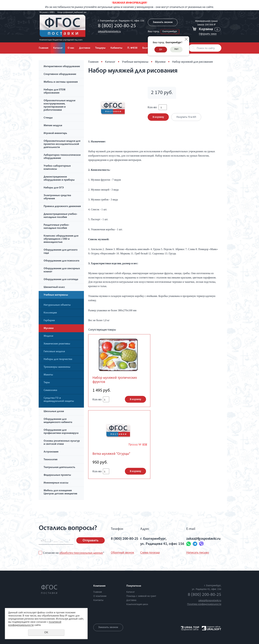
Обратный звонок (122, 553)
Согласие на (74, 553)
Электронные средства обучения (57, 197)
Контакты (98, 600)
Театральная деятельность (59, 467)
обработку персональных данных (81, 553)
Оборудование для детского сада (61, 252)
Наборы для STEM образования (55, 91)
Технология (50, 460)
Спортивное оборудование (60, 74)
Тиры (47, 383)
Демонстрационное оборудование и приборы (59, 179)
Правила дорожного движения (62, 207)
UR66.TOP (190, 627)
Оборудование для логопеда (61, 280)
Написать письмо (198, 553)
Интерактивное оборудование (62, 67)
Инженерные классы (56, 483)
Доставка (85, 48)
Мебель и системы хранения (61, 82)
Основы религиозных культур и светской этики (62, 443)
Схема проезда (150, 553)
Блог (145, 48)
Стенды (48, 118)
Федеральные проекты (57, 475)
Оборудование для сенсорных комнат (62, 270)
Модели (48, 336)
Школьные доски (54, 412)
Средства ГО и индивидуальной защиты (59, 400)
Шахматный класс (54, 287)
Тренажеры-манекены (57, 367)
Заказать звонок (163, 22)
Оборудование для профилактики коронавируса (61, 432)
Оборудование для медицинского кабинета (58, 421)
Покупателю (134, 586)
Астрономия (51, 452)
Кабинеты (116, 48)
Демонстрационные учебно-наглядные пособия (61, 216)
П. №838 (132, 48)
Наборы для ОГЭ (54, 188)
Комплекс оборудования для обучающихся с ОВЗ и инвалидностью (61, 239)
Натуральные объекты (57, 305)
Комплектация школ (137, 604)
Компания (99, 586)
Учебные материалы (56, 295)
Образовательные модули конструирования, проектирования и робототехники (59, 105)
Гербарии (49, 321)
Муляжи (49, 328)
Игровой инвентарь (55, 133)
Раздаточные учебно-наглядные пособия (56, 227)
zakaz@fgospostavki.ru (109, 32)
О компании (100, 596)
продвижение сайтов (190, 630)
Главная (44, 48)
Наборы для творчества (58, 359)
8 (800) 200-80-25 (117, 26)
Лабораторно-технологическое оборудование (62, 157)
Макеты (48, 375)
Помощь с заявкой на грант (141, 596)
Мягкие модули (53, 126)
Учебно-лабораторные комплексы (57, 168)
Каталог (58, 48)
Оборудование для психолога (61, 261)
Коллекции (50, 313)
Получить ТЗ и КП (186, 117)
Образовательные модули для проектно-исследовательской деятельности (62, 144)
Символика (50, 390)
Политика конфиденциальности (204, 604)
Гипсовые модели (54, 352)
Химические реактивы (57, 344)
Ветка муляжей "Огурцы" (111, 454)
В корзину (158, 117)
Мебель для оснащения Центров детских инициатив (60, 492)
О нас (71, 48)
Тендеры (100, 48)
